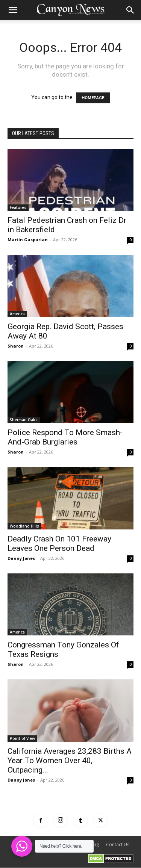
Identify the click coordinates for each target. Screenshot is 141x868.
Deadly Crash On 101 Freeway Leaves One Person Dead (59, 544)
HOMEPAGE (93, 98)
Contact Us (118, 845)
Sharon (16, 346)
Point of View (22, 738)
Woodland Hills (24, 526)
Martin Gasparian (28, 240)
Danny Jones (21, 558)
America (17, 314)
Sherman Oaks (24, 420)
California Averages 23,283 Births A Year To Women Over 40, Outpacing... (70, 761)
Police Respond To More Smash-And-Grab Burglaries (65, 437)
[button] (13, 10)
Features (18, 207)
